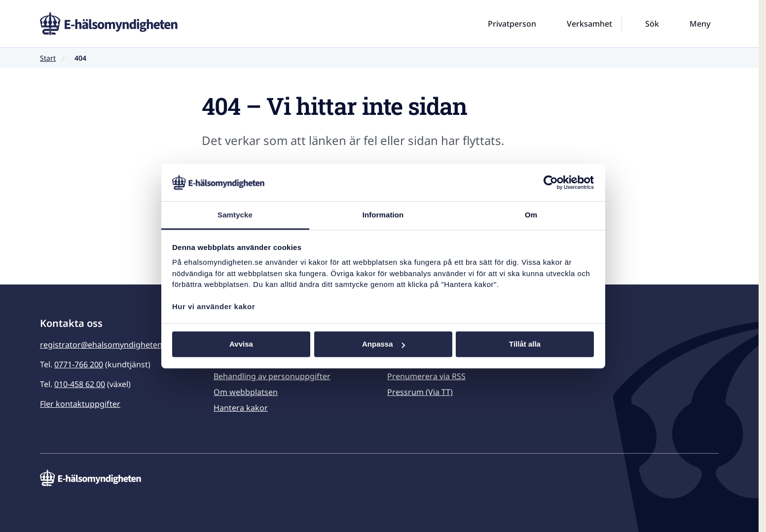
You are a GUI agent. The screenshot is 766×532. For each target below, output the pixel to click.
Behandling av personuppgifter (272, 376)
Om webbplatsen (246, 392)
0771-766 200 (79, 364)
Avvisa (241, 344)
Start (48, 58)
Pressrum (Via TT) (420, 392)
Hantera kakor (241, 408)
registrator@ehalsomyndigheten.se (106, 345)
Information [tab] (383, 215)
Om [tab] (531, 215)
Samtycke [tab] (235, 215)
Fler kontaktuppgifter (80, 404)
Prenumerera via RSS (426, 376)
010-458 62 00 (80, 384)
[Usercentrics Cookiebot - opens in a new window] (551, 182)
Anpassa (383, 344)
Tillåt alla (525, 344)
